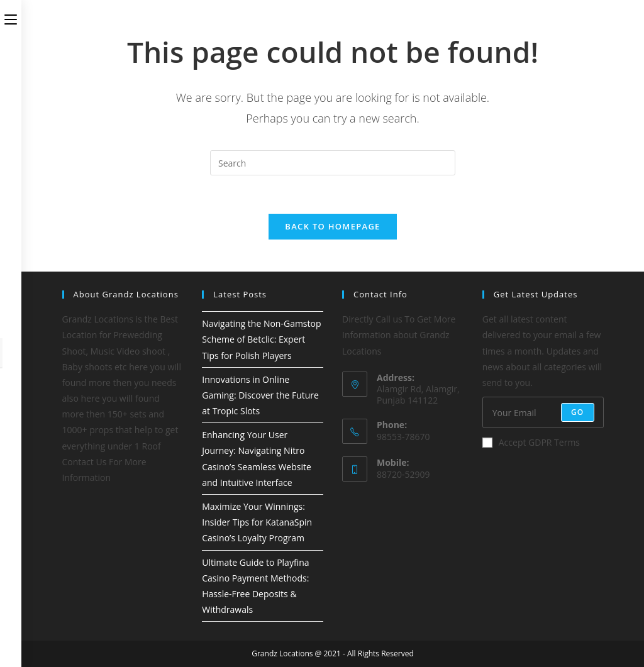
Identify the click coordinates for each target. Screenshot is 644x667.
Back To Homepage (332, 226)
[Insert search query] (333, 163)
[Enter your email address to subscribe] (543, 412)
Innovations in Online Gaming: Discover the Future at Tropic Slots (260, 395)
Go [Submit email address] (578, 412)
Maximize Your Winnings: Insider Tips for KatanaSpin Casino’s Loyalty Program (257, 522)
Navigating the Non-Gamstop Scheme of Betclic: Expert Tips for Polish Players (261, 339)
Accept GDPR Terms (531, 442)
